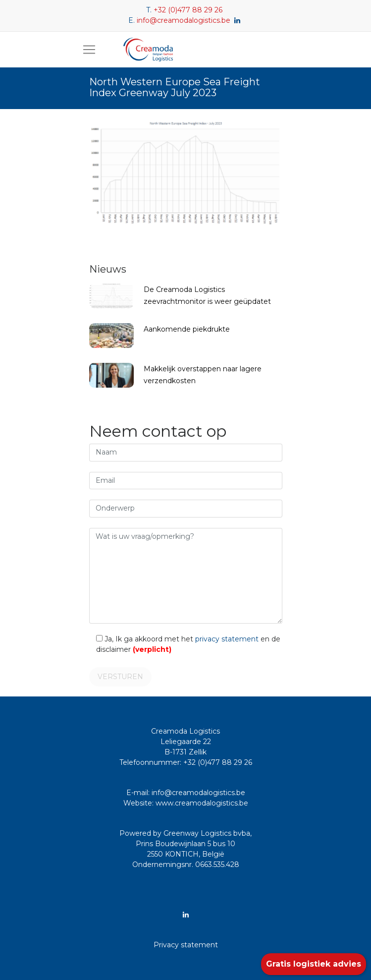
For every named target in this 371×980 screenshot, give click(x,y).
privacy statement (227, 639)
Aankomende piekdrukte (187, 329)
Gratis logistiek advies (314, 964)
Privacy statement (186, 945)
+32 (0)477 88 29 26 (188, 10)
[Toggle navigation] (89, 50)
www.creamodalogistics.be (202, 803)
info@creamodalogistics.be (184, 20)
